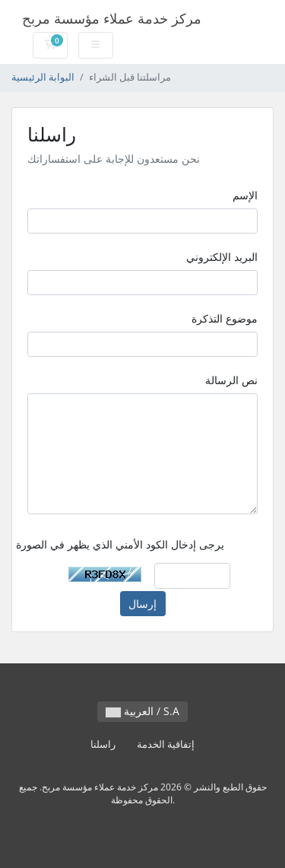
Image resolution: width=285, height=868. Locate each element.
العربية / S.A (142, 711)
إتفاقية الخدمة (166, 744)
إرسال (142, 604)
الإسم (245, 195)
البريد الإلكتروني (222, 257)
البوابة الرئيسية (43, 77)
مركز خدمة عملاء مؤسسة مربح (112, 18)
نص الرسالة (231, 380)
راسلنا (103, 744)
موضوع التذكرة (225, 318)
